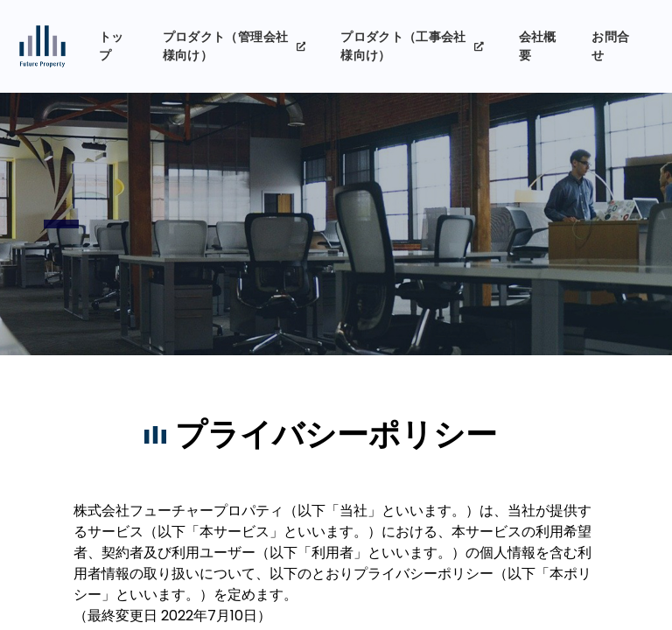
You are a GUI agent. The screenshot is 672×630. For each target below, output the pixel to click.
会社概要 (538, 46)
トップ (112, 46)
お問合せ (610, 46)
